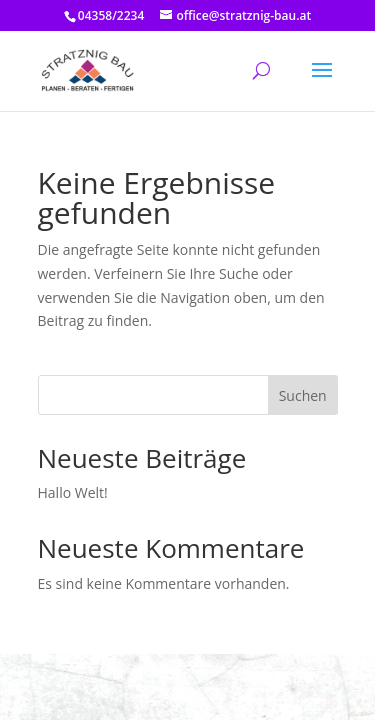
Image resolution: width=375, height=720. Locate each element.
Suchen (303, 395)
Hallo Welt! (73, 492)
